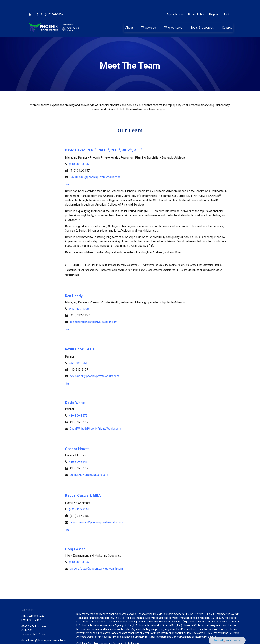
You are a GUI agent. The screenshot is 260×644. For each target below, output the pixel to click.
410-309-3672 (78, 405)
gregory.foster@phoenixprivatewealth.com (96, 558)
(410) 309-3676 (52, 4)
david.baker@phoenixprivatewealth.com (44, 629)
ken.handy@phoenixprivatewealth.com (93, 311)
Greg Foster (75, 538)
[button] (129, 17)
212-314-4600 (207, 603)
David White (75, 392)
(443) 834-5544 (79, 499)
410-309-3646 (78, 451)
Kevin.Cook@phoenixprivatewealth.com (94, 365)
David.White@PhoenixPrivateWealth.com (95, 418)
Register (214, 4)
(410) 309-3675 (79, 551)
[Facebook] (37, 4)
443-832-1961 (78, 352)
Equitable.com (175, 4)
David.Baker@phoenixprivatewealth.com (95, 166)
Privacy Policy (196, 4)
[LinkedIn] (30, 4)
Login (227, 4)
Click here (82, 633)
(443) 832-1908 (79, 298)
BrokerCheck (156, 641)
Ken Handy (74, 285)
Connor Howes (77, 438)
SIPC (238, 603)
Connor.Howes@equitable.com (89, 464)
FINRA (231, 603)
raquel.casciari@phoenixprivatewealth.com (96, 512)
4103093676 (36, 605)
